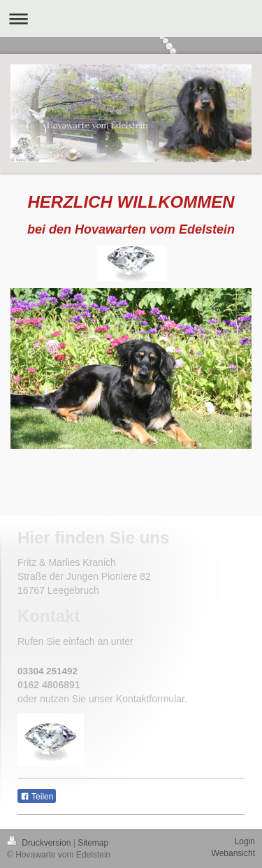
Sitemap (93, 843)
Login (245, 841)
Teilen (37, 797)
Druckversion (40, 843)
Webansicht (233, 853)
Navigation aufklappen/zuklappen (131, 19)
